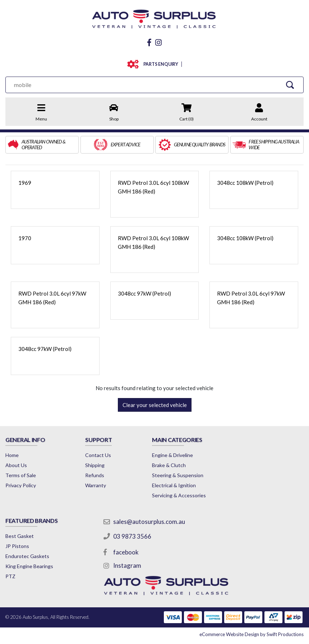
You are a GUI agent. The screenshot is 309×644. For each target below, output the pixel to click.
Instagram (127, 565)
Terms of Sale (21, 475)
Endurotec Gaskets (27, 556)
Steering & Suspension (178, 475)
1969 (25, 183)
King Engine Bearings (29, 566)
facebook (126, 552)
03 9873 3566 (132, 536)
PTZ (10, 576)
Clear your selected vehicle (155, 405)
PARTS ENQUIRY (159, 64)
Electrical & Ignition (174, 485)
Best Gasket (20, 536)
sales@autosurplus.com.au (149, 522)
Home (12, 455)
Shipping (95, 465)
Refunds (95, 475)
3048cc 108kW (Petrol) (245, 183)
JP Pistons (17, 546)
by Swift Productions (252, 634)
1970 (25, 238)
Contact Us (98, 455)
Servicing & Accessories (179, 495)
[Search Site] (290, 85)
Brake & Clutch (169, 465)
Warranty (96, 485)
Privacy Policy (21, 485)
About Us (16, 465)
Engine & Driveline (172, 455)
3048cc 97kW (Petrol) (144, 293)
